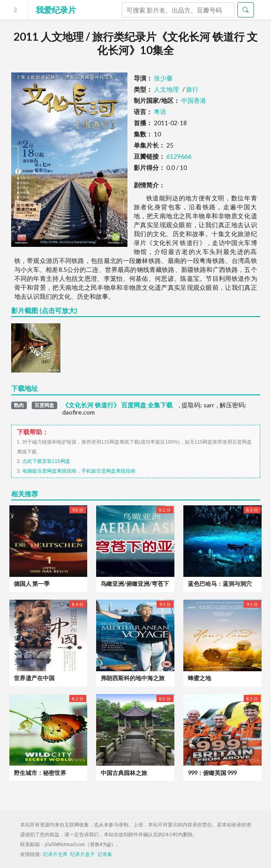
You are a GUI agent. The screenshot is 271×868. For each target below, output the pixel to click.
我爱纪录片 (56, 10)
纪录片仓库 (55, 854)
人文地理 (166, 89)
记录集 (105, 854)
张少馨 (163, 78)
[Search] (178, 10)
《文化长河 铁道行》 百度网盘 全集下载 (117, 405)
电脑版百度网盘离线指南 (49, 471)
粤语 (160, 112)
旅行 (192, 89)
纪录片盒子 (83, 854)
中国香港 (194, 100)
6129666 (179, 156)
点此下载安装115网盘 (46, 461)
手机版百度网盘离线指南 (108, 471)
